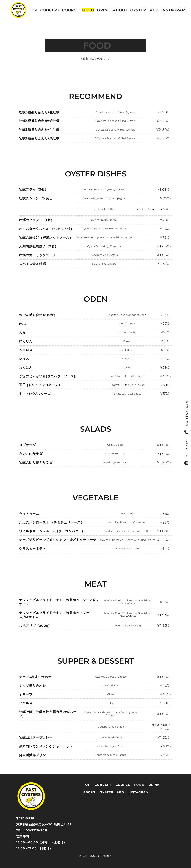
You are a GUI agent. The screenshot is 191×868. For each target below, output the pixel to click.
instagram (174, 10)
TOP (33, 10)
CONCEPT (50, 10)
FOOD (88, 10)
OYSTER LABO (144, 10)
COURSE (71, 10)
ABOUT (120, 10)
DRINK (104, 10)
